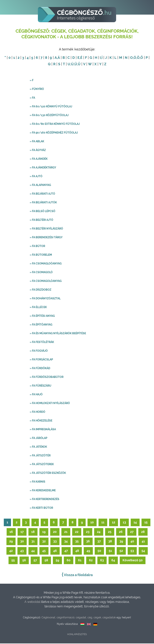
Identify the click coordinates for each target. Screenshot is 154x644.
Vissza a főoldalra (77, 575)
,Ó (134, 58)
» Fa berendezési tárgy (46, 238)
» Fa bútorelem (41, 255)
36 (88, 542)
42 (11, 551)
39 (121, 542)
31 (33, 542)
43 (22, 551)
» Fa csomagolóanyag (46, 282)
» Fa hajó (36, 395)
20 (55, 532)
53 (132, 551)
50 (99, 551)
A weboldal (33, 602)
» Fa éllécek (38, 308)
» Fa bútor (37, 247)
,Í (102, 58)
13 (124, 523)
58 (46, 561)
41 (143, 542)
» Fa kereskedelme (43, 491)
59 (57, 561)
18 (33, 532)
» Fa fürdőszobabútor (47, 377)
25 (110, 532)
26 (121, 532)
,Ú (72, 65)
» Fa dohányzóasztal (45, 299)
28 (143, 532)
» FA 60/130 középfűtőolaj (49, 116)
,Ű (79, 65)
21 (66, 532)
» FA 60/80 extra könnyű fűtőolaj (55, 124)
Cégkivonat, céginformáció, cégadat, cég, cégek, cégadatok (79, 618)
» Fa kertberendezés (45, 500)
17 (22, 532)
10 (92, 523)
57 (35, 561)
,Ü (75, 65)
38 (110, 542)
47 (66, 551)
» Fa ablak (37, 142)
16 (11, 532)
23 (88, 532)
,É (81, 58)
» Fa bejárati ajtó (42, 194)
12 (114, 523)
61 (80, 561)
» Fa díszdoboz (41, 290)
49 (88, 551)
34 (66, 542)
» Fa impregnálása (43, 430)
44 (33, 551)
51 (110, 551)
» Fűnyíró (37, 90)
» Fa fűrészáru (41, 386)
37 (99, 542)
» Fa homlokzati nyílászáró (50, 404)
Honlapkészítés (77, 635)
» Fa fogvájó (39, 351)
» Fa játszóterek (42, 465)
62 (91, 561)
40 (132, 542)
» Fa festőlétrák (42, 343)
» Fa (32, 98)
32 (44, 542)
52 (121, 551)
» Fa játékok (38, 447)
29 (11, 542)
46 (55, 551)
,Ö (138, 58)
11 (103, 523)
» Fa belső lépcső (43, 212)
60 (69, 561)
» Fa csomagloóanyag (46, 264)
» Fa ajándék (39, 159)
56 (24, 561)
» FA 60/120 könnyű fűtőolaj (51, 107)
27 (132, 532)
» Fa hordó (38, 412)
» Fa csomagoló (41, 273)
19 (44, 532)
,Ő (141, 58)
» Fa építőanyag (41, 325)
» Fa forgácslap (41, 360)
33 (55, 542)
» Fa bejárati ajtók (43, 203)
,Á (58, 58)
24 (99, 532)
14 (135, 523)
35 (77, 542)
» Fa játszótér (40, 456)
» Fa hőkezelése (41, 421)
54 (143, 551)
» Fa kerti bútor (41, 508)
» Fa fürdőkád (40, 369)
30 (22, 542)
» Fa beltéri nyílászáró (46, 229)
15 (146, 523)
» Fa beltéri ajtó (41, 220)
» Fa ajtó (36, 177)
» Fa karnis (38, 482)
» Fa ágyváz (38, 151)
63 (102, 561)
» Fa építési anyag (42, 316)
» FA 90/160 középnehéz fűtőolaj (54, 133)
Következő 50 (133, 561)
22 (77, 532)
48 (77, 551)
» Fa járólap (39, 439)
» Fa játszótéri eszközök (48, 473)
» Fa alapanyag (40, 186)
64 (113, 561)
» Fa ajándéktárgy (43, 168)
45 (44, 551)
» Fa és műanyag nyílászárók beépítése (58, 334)
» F (32, 81)
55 (13, 561)
